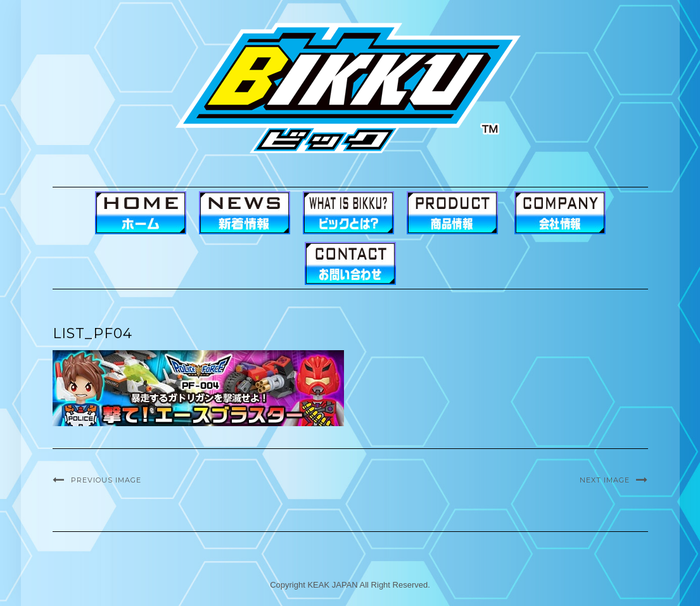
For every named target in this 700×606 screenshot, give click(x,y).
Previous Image (106, 480)
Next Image (605, 480)
